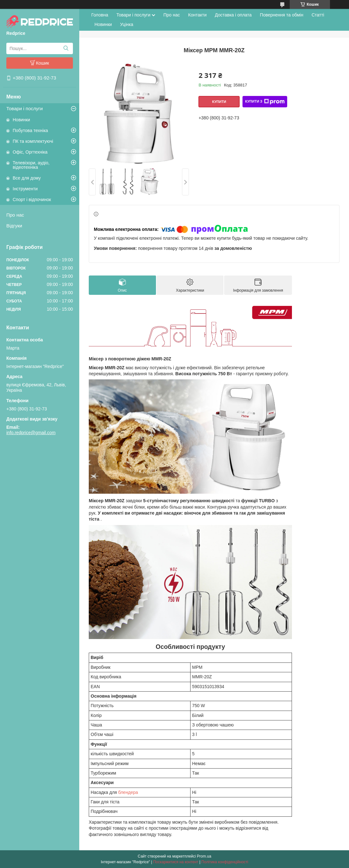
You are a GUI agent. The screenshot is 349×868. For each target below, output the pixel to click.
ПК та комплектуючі (33, 141)
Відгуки (14, 226)
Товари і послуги (25, 108)
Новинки (21, 120)
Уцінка (127, 24)
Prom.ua (204, 856)
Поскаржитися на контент (176, 862)
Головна (100, 15)
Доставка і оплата (233, 15)
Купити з (265, 102)
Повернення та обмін (282, 15)
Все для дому (27, 178)
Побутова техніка (30, 130)
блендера (128, 792)
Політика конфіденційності (225, 862)
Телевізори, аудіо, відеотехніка (31, 165)
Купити (219, 102)
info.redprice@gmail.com (31, 433)
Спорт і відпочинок (32, 200)
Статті (318, 15)
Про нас (15, 215)
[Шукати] (66, 48)
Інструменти (25, 189)
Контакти (197, 15)
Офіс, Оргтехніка (30, 152)
